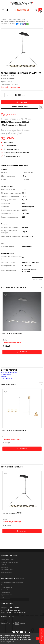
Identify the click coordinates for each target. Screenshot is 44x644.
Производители (6, 595)
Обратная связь (7, 572)
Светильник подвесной (9, 372)
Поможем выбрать (8, 570)
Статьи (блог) (6, 592)
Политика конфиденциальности (12, 582)
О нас (3, 597)
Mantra (10, 81)
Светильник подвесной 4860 (12, 334)
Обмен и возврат (7, 587)
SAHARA (12, 78)
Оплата (4, 565)
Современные (6, 374)
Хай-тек (4, 376)
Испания (15, 84)
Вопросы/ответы (7, 590)
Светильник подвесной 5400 (12, 513)
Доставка (4, 567)
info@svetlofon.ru (14, 610)
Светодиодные (6, 378)
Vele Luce (5, 437)
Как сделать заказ (7, 560)
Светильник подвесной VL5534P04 (14, 430)
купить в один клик (20, 107)
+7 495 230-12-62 (21, 10)
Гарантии (4, 585)
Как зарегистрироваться (10, 562)
